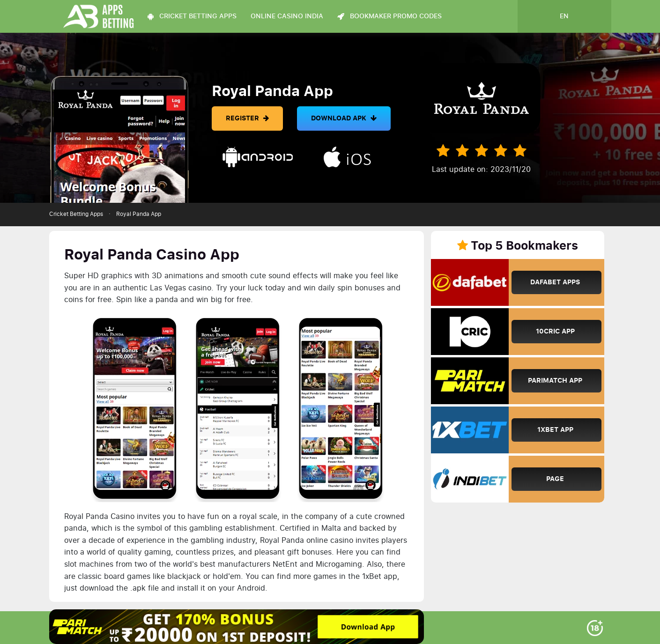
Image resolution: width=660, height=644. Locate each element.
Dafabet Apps (555, 282)
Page (555, 479)
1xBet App (555, 430)
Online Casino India (287, 16)
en (564, 16)
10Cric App (555, 331)
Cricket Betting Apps (76, 214)
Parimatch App (555, 381)
